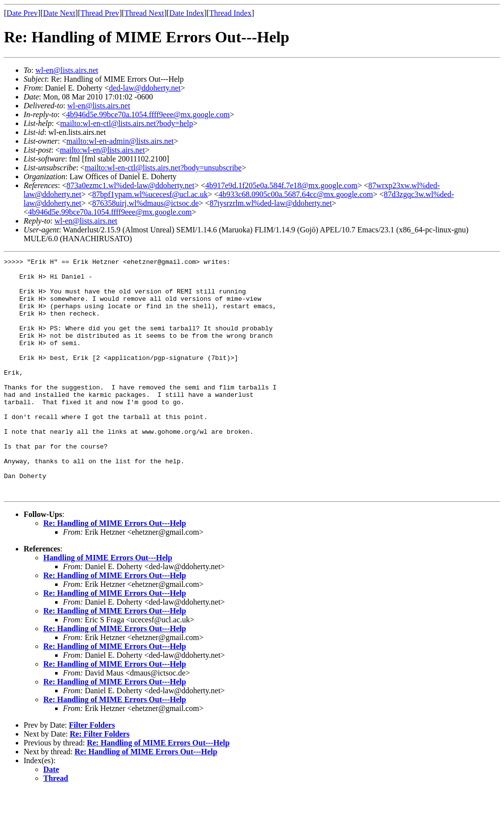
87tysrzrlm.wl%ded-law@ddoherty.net (271, 203)
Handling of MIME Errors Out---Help (108, 605)
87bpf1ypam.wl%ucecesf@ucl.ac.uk (150, 194)
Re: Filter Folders (100, 781)
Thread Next (144, 13)
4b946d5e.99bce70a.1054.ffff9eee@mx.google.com (148, 114)
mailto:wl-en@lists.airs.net (102, 150)
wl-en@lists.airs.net (67, 70)
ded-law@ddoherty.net (145, 88)
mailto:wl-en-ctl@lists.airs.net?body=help (126, 123)
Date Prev (22, 13)
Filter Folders (92, 772)
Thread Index (230, 13)
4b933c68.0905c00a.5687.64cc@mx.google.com (296, 194)
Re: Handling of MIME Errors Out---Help (115, 570)
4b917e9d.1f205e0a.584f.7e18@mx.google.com (281, 185)
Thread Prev (100, 13)
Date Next (59, 13)
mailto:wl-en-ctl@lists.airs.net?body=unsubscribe (163, 168)
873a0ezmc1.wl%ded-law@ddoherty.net (130, 185)
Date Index (187, 13)
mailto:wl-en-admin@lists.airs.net (120, 141)
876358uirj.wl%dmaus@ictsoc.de (145, 203)
